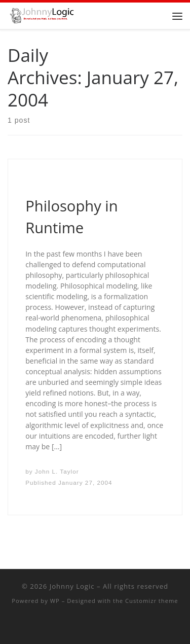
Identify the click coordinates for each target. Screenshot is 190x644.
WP (55, 601)
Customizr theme (152, 601)
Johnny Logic (72, 586)
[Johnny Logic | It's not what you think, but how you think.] (41, 14)
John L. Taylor (57, 471)
